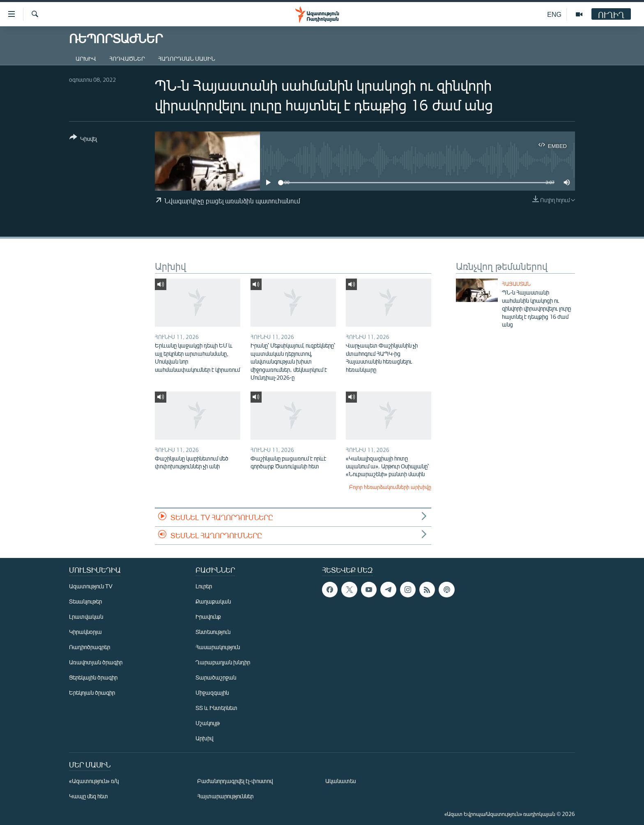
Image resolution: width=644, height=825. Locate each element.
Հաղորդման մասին (187, 59)
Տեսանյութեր (85, 601)
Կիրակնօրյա (85, 632)
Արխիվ (86, 59)
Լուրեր (204, 586)
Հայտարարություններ (225, 796)
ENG (554, 14)
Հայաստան (516, 284)
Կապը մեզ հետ (89, 796)
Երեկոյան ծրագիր (92, 692)
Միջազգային (212, 692)
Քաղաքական (213, 601)
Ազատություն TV (91, 586)
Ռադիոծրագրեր (90, 647)
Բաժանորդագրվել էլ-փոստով (235, 781)
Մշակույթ (208, 723)
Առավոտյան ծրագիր (96, 662)
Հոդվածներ (127, 59)
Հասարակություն (218, 647)
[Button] (83, 139)
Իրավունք (208, 616)
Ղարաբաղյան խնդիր (223, 662)
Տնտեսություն (213, 632)
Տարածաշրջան (216, 677)
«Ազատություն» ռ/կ (94, 781)
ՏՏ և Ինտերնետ (216, 708)
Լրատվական (86, 616)
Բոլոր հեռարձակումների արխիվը (390, 487)
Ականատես (340, 781)
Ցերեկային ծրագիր (93, 677)
